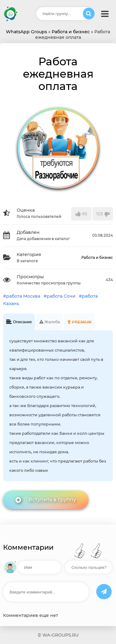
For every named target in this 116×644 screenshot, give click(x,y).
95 (81, 214)
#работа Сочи (60, 296)
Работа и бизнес (97, 257)
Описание (19, 322)
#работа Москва (22, 296)
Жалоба (50, 322)
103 (103, 214)
